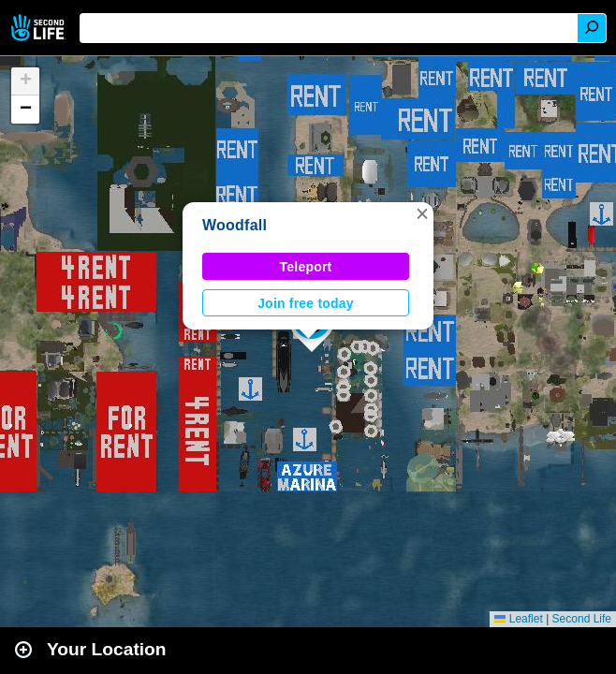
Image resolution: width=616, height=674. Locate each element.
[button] (422, 213)
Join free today (306, 303)
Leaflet (518, 619)
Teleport (306, 267)
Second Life (40, 28)
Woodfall (235, 225)
